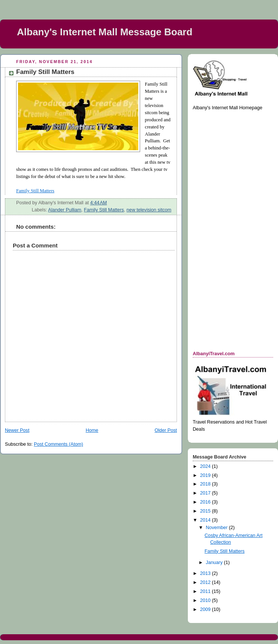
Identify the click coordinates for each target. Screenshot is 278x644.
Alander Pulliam (65, 210)
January (215, 563)
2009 (206, 609)
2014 (206, 520)
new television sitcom (149, 210)
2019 (206, 475)
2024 (206, 466)
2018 (206, 484)
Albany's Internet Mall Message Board (105, 32)
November (218, 528)
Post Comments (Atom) (58, 444)
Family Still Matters (104, 210)
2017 (206, 493)
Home (92, 430)
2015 (206, 511)
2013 (206, 573)
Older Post (166, 430)
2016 (206, 502)
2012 (206, 582)
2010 (206, 600)
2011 (206, 591)
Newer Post (17, 430)
